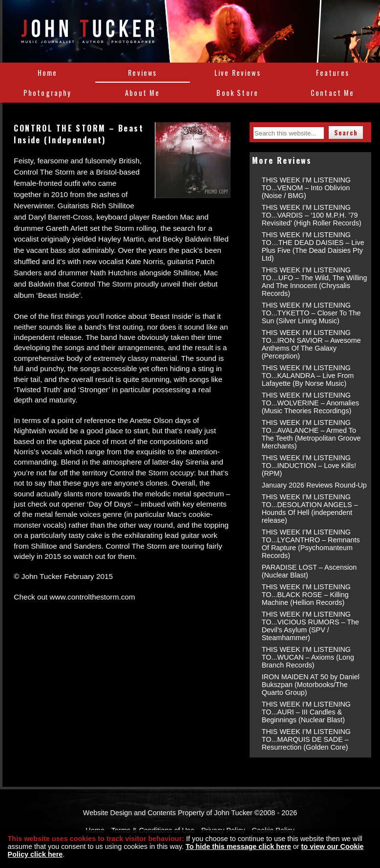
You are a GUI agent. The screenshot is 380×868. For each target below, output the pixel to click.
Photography (48, 93)
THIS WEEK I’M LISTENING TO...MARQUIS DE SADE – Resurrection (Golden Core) (306, 739)
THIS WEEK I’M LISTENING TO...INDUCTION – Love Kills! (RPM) (309, 466)
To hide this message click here (238, 846)
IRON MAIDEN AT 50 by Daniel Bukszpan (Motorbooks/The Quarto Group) (311, 685)
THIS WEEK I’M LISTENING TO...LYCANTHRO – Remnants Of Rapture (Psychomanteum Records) (311, 544)
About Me (142, 93)
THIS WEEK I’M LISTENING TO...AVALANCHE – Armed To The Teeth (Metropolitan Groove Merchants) (311, 434)
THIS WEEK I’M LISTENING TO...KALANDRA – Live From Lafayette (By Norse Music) (308, 376)
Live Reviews (238, 73)
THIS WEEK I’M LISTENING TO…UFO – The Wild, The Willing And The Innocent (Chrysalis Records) (315, 282)
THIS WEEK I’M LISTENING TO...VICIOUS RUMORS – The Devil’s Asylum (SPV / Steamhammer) (310, 626)
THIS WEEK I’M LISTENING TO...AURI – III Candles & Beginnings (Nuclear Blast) (306, 712)
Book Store (237, 93)
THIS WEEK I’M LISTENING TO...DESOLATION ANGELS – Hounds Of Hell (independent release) (310, 509)
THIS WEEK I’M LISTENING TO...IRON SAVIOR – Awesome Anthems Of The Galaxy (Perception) (311, 344)
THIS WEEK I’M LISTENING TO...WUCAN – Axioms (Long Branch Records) (308, 657)
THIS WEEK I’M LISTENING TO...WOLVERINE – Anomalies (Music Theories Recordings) (310, 403)
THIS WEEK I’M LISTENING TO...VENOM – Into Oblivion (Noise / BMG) (306, 188)
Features (333, 73)
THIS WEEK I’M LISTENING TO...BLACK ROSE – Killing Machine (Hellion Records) (306, 595)
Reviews (142, 73)
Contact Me (333, 93)
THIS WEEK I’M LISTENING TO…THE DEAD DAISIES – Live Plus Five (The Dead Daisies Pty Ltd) (313, 246)
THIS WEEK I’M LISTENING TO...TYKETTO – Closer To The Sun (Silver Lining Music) (311, 313)
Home (48, 73)
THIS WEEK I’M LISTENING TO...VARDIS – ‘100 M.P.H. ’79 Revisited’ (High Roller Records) (312, 215)
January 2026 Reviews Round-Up (314, 485)
